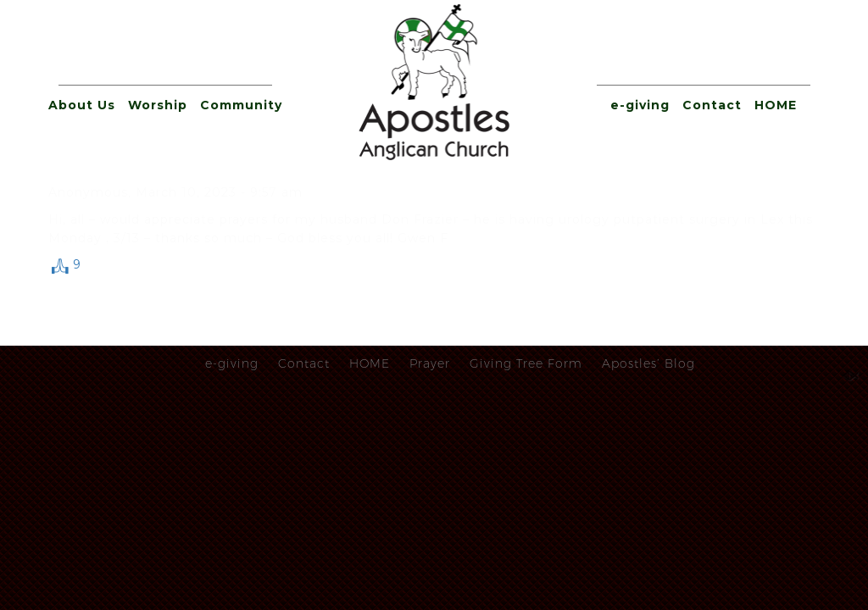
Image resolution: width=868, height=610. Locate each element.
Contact (712, 105)
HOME (776, 105)
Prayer (430, 363)
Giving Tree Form (526, 363)
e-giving (640, 105)
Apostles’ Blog (648, 363)
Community (241, 105)
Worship (158, 105)
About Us (82, 105)
